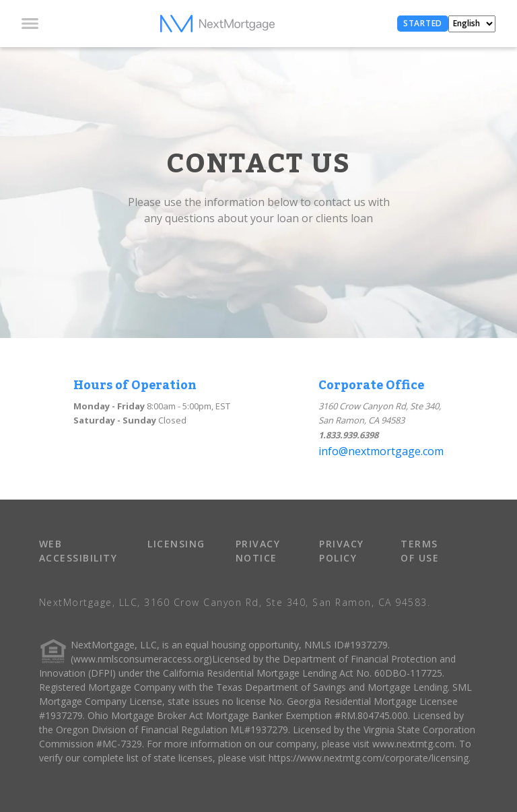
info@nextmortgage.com (381, 451)
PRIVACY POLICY (342, 551)
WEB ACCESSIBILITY (78, 551)
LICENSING (176, 544)
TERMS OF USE (420, 551)
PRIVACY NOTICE (258, 551)
